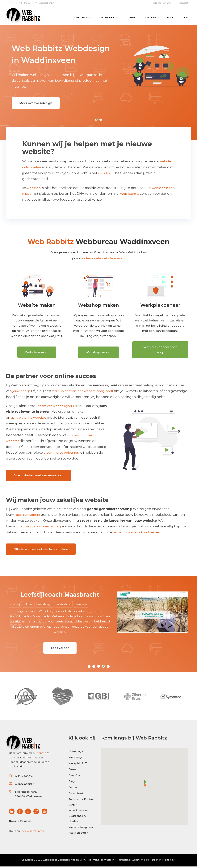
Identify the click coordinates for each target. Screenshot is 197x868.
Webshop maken (98, 354)
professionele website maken (103, 258)
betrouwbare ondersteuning (42, 527)
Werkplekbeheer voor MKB (160, 352)
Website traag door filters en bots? (81, 834)
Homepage (76, 751)
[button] (145, 783)
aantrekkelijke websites (31, 419)
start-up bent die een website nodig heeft (89, 393)
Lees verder (60, 648)
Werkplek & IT (109, 17)
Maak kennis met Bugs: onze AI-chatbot (80, 819)
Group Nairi (76, 795)
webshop (35, 188)
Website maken (37, 354)
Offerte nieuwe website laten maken (41, 549)
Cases (131, 17)
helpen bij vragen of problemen (144, 533)
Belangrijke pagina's (163, 861)
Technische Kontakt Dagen (82, 804)
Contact (184, 3)
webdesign (107, 173)
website (82, 603)
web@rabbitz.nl (48, 3)
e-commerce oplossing (63, 454)
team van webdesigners (59, 408)
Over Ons (151, 17)
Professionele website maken (133, 861)
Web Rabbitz (140, 194)
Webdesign (82, 17)
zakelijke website (29, 515)
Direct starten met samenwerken (38, 476)
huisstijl (16, 603)
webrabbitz (64, 603)
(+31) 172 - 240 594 (21, 3)
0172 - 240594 (24, 776)
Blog (171, 17)
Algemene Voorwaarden (101, 861)
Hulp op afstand (161, 3)
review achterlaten (32, 831)
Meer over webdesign (36, 104)
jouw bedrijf (22, 393)
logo (29, 603)
